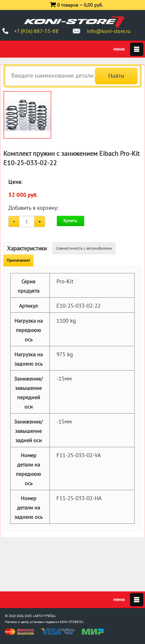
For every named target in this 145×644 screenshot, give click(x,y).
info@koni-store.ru (109, 31)
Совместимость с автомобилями (84, 248)
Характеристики (27, 248)
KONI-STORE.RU (72, 622)
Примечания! (18, 260)
